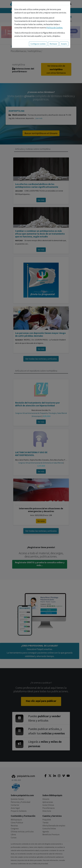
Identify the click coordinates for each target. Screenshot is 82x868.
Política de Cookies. (55, 25)
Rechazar (53, 42)
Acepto (64, 42)
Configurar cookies (38, 42)
